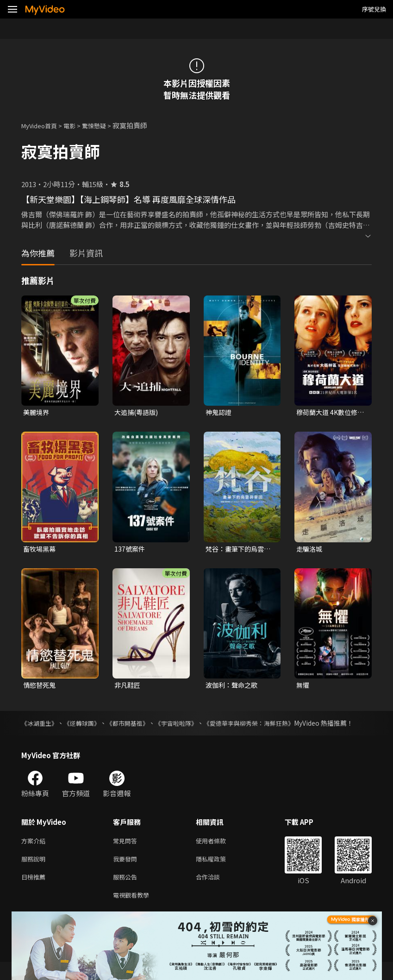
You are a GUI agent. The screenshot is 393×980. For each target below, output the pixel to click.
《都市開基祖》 (139, 726)
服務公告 (127, 893)
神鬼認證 (219, 412)
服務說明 (35, 873)
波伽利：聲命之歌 (233, 687)
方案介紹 (35, 854)
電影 (77, 125)
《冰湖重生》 (41, 726)
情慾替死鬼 (41, 687)
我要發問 (127, 873)
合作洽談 (215, 893)
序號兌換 (374, 9)
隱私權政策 (219, 873)
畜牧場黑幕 (41, 550)
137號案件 (130, 550)
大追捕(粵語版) (138, 412)
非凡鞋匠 (128, 687)
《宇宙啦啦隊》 (193, 726)
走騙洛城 (310, 550)
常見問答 (127, 854)
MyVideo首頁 (42, 125)
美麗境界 (37, 412)
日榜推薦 (35, 893)
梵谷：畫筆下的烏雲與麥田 (240, 550)
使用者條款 (219, 854)
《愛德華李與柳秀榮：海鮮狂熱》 (274, 726)
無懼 (303, 687)
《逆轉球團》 (88, 726)
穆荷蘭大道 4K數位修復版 (329, 413)
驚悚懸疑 (104, 125)
